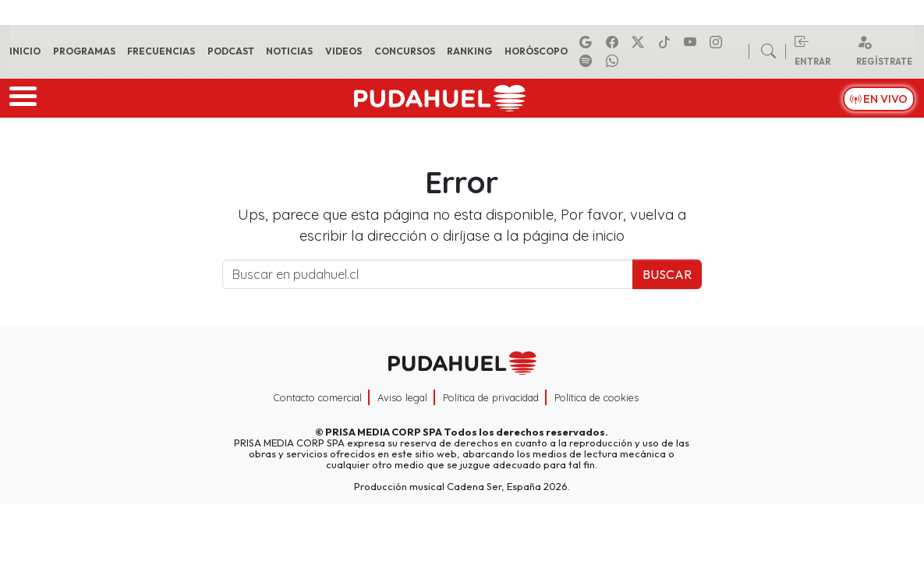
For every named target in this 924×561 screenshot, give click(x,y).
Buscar (667, 274)
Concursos (405, 51)
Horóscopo (536, 51)
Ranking (469, 51)
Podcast (231, 51)
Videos (343, 51)
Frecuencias (161, 51)
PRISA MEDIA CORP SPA (384, 432)
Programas (84, 51)
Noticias (289, 51)
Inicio (25, 51)
